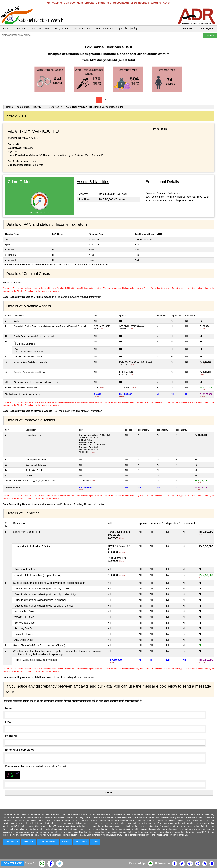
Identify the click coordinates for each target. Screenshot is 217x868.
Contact (66, 842)
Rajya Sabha (62, 29)
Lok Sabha (20, 29)
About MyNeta (207, 29)
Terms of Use (81, 842)
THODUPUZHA (54, 107)
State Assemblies (41, 29)
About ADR (188, 29)
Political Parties (83, 29)
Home (6, 29)
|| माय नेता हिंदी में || (128, 29)
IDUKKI (38, 107)
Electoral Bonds (105, 29)
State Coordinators (48, 842)
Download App (138, 864)
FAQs (95, 842)
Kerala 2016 (23, 107)
